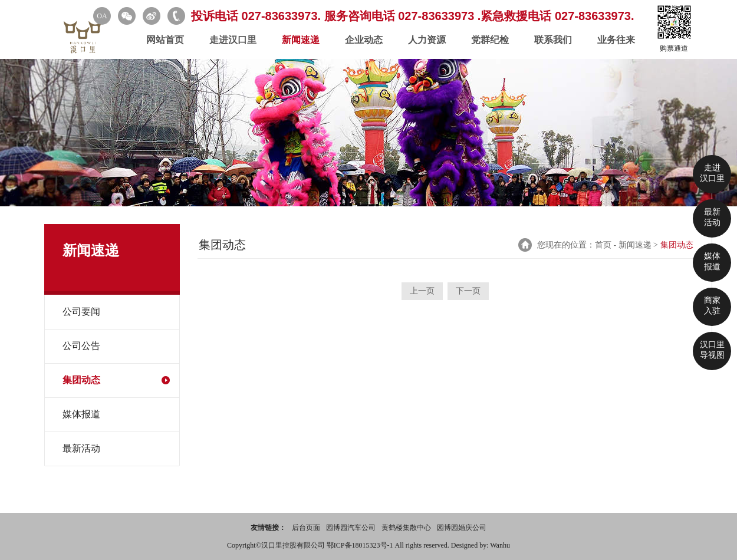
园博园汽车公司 (351, 528)
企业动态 (364, 40)
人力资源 (427, 40)
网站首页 (165, 40)
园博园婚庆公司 (462, 528)
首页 (603, 245)
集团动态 (81, 380)
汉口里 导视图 (712, 350)
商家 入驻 (712, 306)
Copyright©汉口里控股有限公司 (277, 545)
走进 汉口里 (712, 173)
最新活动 (81, 448)
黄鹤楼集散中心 (406, 528)
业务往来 (616, 40)
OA (102, 16)
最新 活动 (712, 217)
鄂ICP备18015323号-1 (361, 545)
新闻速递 (301, 40)
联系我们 (553, 40)
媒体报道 (81, 414)
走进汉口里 (233, 40)
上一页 (422, 291)
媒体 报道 (712, 261)
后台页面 (306, 528)
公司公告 (81, 346)
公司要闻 (81, 312)
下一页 (468, 291)
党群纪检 (490, 40)
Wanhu (500, 545)
